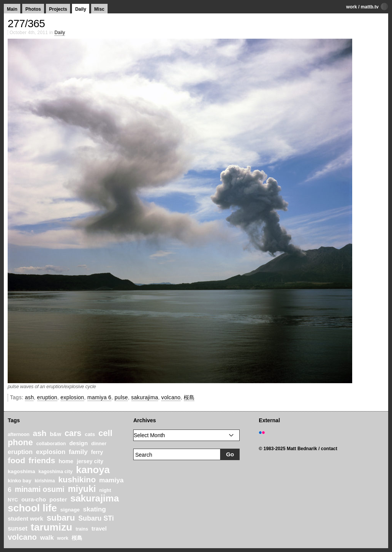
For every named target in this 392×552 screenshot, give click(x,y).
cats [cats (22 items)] (90, 434)
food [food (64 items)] (16, 460)
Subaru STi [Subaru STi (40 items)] (96, 518)
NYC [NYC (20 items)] (13, 500)
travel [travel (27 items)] (99, 529)
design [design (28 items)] (79, 443)
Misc (99, 9)
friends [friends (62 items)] (42, 460)
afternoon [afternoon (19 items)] (19, 434)
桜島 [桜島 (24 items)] (77, 538)
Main (12, 9)
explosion (72, 397)
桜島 (189, 397)
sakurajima (145, 397)
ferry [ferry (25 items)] (97, 452)
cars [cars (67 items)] (73, 433)
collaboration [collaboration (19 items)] (51, 444)
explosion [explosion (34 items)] (51, 452)
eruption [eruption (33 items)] (20, 452)
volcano (171, 397)
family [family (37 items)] (78, 452)
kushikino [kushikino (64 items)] (77, 479)
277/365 (26, 24)
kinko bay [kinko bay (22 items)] (20, 481)
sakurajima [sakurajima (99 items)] (95, 498)
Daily (81, 9)
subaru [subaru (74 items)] (61, 518)
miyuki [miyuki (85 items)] (82, 489)
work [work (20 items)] (63, 538)
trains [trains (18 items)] (82, 529)
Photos (33, 9)
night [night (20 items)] (105, 490)
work (351, 7)
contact (329, 449)
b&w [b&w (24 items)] (56, 434)
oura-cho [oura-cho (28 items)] (34, 499)
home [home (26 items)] (66, 461)
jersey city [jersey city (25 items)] (90, 461)
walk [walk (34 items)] (47, 537)
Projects (58, 9)
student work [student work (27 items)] (25, 519)
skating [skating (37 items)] (95, 509)
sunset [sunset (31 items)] (17, 528)
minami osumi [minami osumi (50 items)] (40, 489)
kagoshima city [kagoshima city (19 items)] (56, 472)
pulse (121, 397)
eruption (47, 397)
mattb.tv (370, 7)
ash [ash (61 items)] (40, 433)
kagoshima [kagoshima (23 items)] (21, 471)
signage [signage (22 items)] (70, 510)
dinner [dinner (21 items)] (99, 443)
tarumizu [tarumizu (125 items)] (51, 527)
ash (29, 397)
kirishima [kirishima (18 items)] (45, 481)
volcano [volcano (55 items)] (22, 537)
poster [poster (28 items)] (58, 499)
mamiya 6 (99, 397)
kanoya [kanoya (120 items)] (93, 470)
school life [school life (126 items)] (32, 508)
